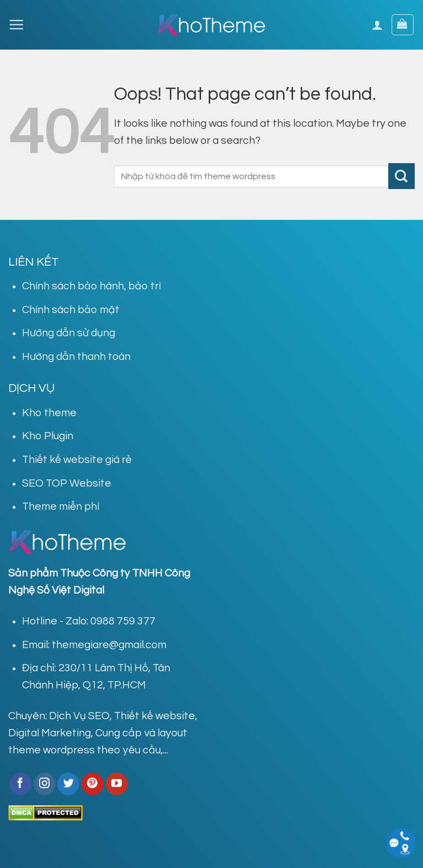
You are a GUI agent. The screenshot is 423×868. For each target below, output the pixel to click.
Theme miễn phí (61, 506)
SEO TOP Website (67, 483)
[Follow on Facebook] (20, 784)
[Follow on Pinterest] (93, 784)
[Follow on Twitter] (68, 784)
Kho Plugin (48, 436)
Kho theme (49, 413)
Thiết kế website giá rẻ (77, 460)
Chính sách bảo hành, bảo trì (91, 286)
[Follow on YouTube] (117, 784)
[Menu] (16, 25)
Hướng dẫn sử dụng (69, 333)
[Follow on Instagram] (45, 784)
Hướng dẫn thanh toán (76, 357)
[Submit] (402, 176)
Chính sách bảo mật (71, 310)
